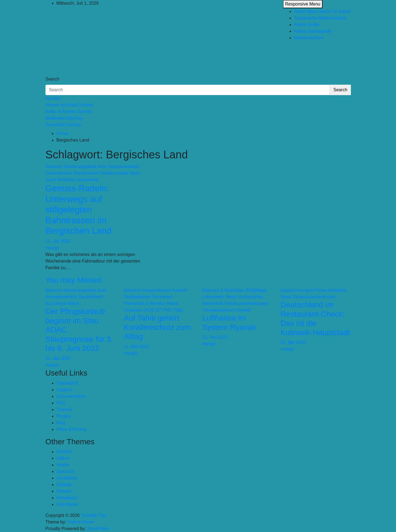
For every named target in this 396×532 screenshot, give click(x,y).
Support (64, 390)
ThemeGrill (67, 383)
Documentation (71, 396)
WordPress (98, 529)
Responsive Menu (303, 4)
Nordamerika (250, 297)
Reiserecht (213, 303)
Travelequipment (218, 310)
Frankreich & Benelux (145, 303)
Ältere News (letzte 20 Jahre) (322, 11)
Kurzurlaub (56, 303)
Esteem (64, 491)
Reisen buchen (309, 38)
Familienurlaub (114, 173)
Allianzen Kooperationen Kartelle (156, 290)
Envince (64, 452)
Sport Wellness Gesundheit (72, 180)
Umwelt (243, 310)
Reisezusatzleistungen (246, 303)
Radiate (64, 485)
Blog (61, 423)
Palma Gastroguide (313, 31)
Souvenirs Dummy (63, 125)
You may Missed (73, 280)
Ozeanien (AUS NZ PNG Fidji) (153, 310)
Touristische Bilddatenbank (320, 18)
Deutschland (86, 173)
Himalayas (67, 498)
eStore (63, 458)
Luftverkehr (213, 297)
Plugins (64, 416)
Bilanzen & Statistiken (223, 290)
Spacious (65, 471)
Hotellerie (337, 290)
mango (52, 248)
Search (52, 79)
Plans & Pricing (71, 429)
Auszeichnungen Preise (304, 290)
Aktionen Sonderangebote (71, 166)
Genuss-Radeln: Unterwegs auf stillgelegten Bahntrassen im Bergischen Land (78, 210)
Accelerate (67, 478)
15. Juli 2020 (58, 241)
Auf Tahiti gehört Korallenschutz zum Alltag (157, 327)
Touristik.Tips (71, 54)
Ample (63, 465)
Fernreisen (162, 297)
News (135, 173)
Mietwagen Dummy (64, 118)
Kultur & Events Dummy (69, 111)
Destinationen (59, 173)
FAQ (61, 403)
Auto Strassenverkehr (119, 166)
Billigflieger (256, 290)
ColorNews (67, 504)
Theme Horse (81, 522)
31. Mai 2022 (58, 358)
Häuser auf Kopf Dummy (69, 105)
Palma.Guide (307, 25)
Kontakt (53, 98)
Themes (64, 410)
